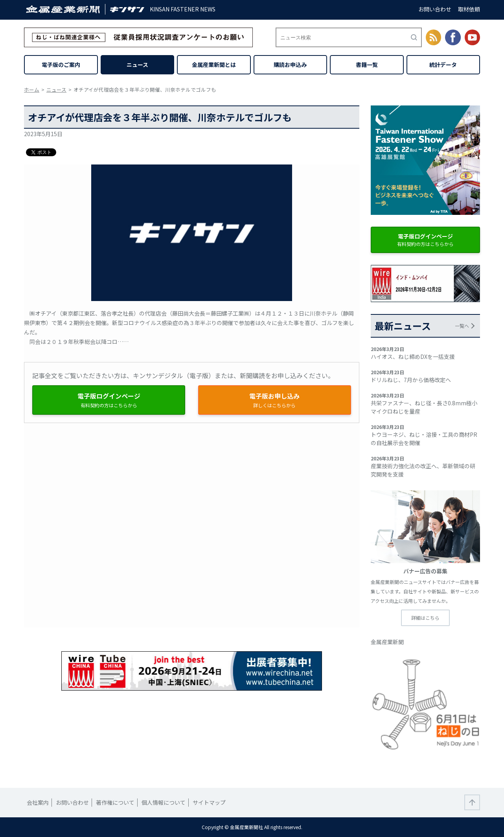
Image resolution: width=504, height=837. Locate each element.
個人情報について (164, 802)
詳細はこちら (425, 618)
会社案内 (38, 802)
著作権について (115, 802)
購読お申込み (290, 65)
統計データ (443, 65)
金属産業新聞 (387, 642)
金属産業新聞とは (214, 65)
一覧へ (462, 326)
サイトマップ (209, 802)
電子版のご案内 (61, 65)
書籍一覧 (367, 65)
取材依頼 (469, 9)
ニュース (137, 65)
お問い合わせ (435, 9)
